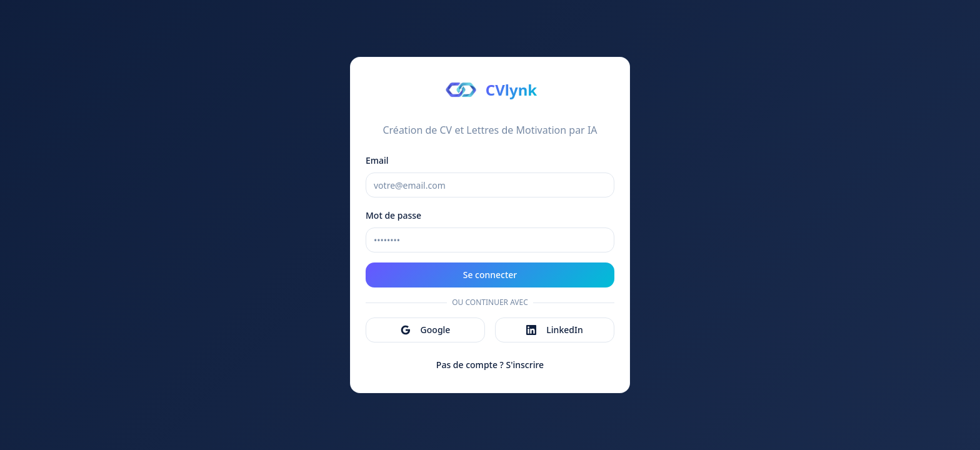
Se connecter (490, 275)
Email (377, 160)
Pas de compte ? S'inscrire (490, 365)
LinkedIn (554, 330)
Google (426, 330)
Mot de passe (393, 215)
